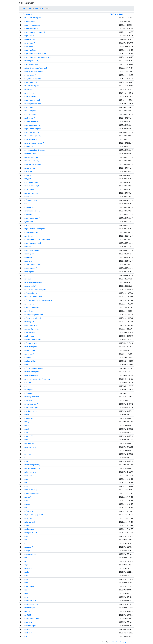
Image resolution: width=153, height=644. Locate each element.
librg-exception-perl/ (30, 82)
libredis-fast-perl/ (29, 522)
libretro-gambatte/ (29, 554)
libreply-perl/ (27, 179)
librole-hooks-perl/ (29, 21)
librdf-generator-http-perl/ (32, 79)
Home (23, 8)
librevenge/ (27, 454)
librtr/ (25, 386)
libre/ (25, 561)
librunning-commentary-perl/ (33, 143)
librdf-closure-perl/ (29, 114)
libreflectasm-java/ (29, 601)
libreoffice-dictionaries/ (31, 619)
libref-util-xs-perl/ (29, 511)
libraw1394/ (27, 615)
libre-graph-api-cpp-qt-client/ (33, 515)
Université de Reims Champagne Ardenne (120, 642)
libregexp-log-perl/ (29, 333)
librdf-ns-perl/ (28, 390)
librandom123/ (28, 257)
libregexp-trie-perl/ (29, 36)
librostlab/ (26, 572)
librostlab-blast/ (28, 418)
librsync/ (26, 422)
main (42, 8)
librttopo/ (26, 543)
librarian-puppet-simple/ (31, 186)
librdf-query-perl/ (29, 322)
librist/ (25, 636)
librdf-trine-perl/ (28, 93)
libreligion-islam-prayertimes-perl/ (35, 68)
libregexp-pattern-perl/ (31, 375)
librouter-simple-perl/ (30, 193)
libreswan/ (27, 504)
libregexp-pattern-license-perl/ (34, 229)
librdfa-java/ (27, 279)
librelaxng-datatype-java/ (32, 125)
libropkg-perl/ (28, 197)
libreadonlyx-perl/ (29, 39)
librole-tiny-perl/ (28, 236)
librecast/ (26, 579)
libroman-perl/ (28, 175)
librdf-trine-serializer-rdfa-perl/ (34, 368)
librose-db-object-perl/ (31, 329)
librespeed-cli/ (28, 622)
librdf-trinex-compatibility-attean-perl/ (36, 379)
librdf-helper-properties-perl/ (33, 315)
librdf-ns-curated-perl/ (31, 372)
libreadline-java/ (28, 336)
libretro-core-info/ (29, 286)
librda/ (25, 558)
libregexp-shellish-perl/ (31, 132)
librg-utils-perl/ (28, 222)
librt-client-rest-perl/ (30, 490)
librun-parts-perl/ (29, 168)
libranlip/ (26, 501)
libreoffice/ (27, 629)
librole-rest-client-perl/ (31, 86)
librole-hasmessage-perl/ (32, 136)
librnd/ (25, 508)
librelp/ (25, 565)
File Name (26, 14)
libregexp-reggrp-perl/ (31, 325)
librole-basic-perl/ (29, 172)
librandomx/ (27, 633)
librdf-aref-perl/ (28, 393)
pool (36, 8)
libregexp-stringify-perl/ (31, 218)
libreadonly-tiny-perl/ (30, 29)
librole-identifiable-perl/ (31, 64)
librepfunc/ (27, 497)
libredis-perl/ (27, 215)
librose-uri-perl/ (28, 189)
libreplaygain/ (28, 547)
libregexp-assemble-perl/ (32, 164)
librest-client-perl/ (29, 111)
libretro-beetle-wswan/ (31, 411)
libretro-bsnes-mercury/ (31, 468)
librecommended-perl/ (31, 161)
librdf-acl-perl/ (28, 400)
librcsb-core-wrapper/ (31, 408)
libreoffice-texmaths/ (30, 604)
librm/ (25, 275)
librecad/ (26, 479)
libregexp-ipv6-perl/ (30, 50)
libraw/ (25, 594)
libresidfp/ (26, 611)
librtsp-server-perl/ (29, 96)
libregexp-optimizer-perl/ (32, 129)
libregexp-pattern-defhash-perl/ (34, 32)
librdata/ (26, 440)
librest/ (25, 576)
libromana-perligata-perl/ (32, 340)
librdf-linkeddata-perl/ (31, 232)
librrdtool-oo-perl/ (29, 75)
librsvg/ (25, 486)
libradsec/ (26, 425)
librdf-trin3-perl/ (28, 311)
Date (121, 14)
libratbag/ (26, 551)
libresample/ (27, 518)
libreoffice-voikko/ (29, 361)
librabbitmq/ (27, 568)
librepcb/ (26, 365)
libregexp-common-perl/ (31, 100)
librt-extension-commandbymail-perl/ (36, 240)
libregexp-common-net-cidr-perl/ (34, 54)
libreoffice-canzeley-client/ (32, 282)
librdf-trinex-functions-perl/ (32, 297)
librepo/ (25, 433)
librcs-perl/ (27, 225)
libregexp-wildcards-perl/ (32, 25)
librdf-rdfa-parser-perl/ (31, 61)
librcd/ (25, 540)
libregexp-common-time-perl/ (33, 71)
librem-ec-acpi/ (28, 354)
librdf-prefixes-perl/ (30, 347)
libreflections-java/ (29, 472)
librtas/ (25, 597)
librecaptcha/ (28, 261)
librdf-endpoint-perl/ (30, 200)
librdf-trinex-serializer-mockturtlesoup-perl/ (38, 300)
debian (30, 8)
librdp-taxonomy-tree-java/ (32, 265)
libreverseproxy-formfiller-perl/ (34, 150)
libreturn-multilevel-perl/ (31, 211)
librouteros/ (27, 358)
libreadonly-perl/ (29, 118)
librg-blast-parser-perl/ (31, 493)
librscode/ (26, 429)
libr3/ (25, 204)
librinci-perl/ (27, 247)
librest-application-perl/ (31, 157)
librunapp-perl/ (28, 147)
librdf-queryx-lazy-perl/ (31, 293)
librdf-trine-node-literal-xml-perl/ (34, 290)
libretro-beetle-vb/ (29, 443)
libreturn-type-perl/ (29, 154)
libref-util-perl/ (28, 89)
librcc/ (25, 450)
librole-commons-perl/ (31, 307)
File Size (113, 14)
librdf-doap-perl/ (29, 383)
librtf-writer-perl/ (29, 43)
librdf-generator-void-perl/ (32, 318)
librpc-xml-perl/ (28, 254)
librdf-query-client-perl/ (31, 397)
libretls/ (25, 461)
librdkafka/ (27, 526)
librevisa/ (26, 415)
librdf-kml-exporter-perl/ (31, 122)
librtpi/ (25, 458)
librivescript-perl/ (29, 46)
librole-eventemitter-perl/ (32, 18)
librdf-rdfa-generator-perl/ (32, 104)
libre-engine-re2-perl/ (30, 533)
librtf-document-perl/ (30, 182)
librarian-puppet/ (29, 350)
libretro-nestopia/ (29, 608)
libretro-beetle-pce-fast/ (31, 465)
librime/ (25, 583)
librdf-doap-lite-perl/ (30, 343)
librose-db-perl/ (28, 586)
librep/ (25, 590)
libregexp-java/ (28, 107)
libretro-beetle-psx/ (30, 626)
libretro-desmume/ (29, 447)
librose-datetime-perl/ (31, 139)
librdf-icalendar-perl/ (30, 404)
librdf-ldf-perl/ (28, 207)
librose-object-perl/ (30, 268)
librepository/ (28, 475)
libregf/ (25, 536)
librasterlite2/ (28, 436)
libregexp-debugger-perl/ (32, 250)
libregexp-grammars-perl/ (32, 243)
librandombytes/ (29, 529)
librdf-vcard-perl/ (29, 304)
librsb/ (25, 483)
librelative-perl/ (28, 272)
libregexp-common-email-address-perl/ (37, 57)
